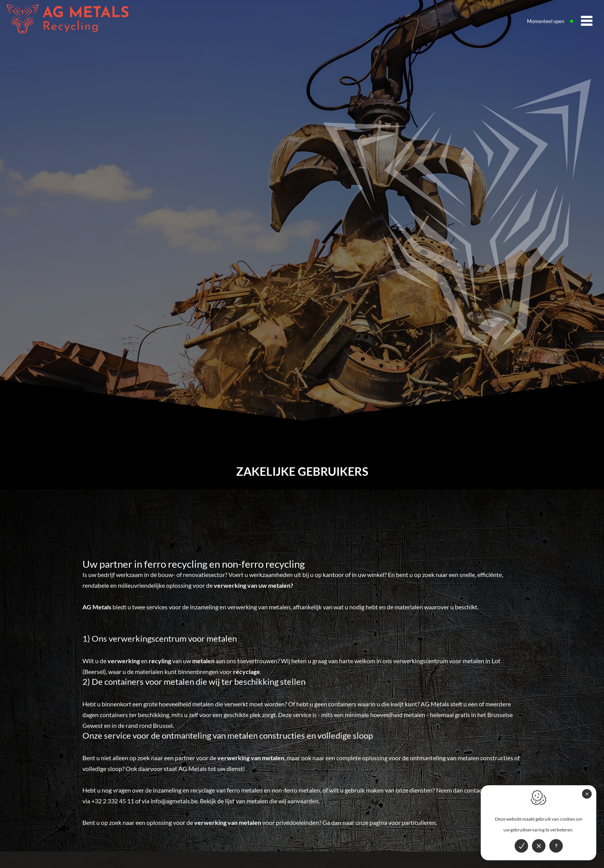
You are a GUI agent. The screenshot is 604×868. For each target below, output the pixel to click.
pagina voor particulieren (403, 822)
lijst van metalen (247, 801)
